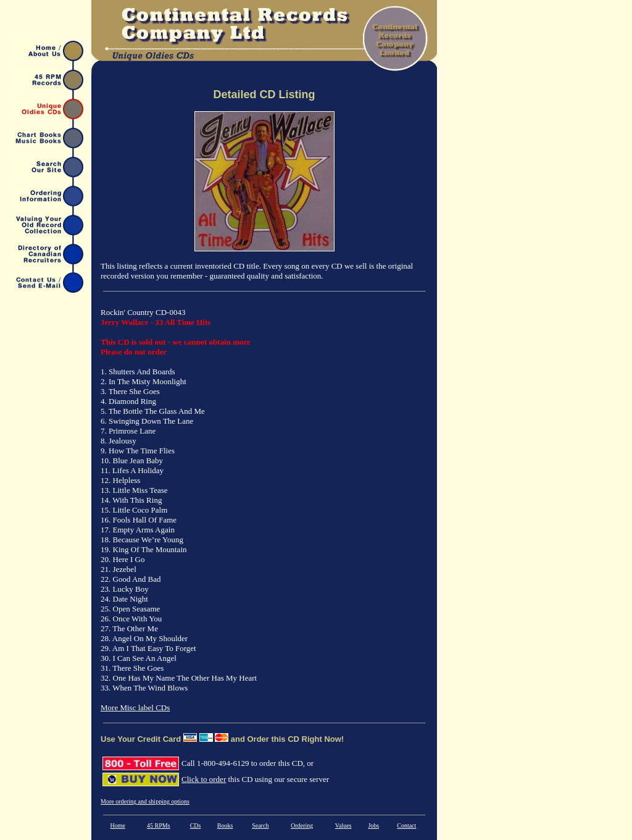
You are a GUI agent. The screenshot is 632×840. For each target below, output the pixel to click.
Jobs (373, 825)
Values (343, 825)
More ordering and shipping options (145, 801)
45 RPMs (159, 825)
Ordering (302, 825)
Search (260, 825)
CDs (196, 825)
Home (117, 825)
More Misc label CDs (135, 708)
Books (225, 825)
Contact (406, 825)
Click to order (204, 779)
